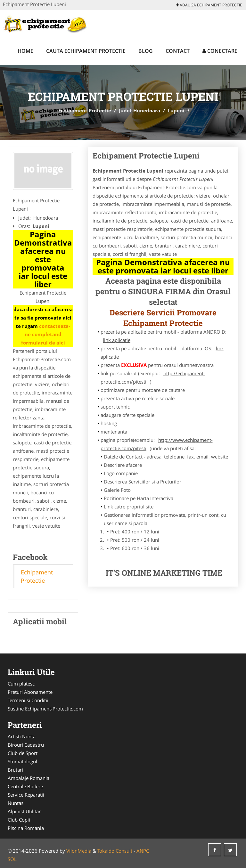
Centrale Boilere (25, 786)
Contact (178, 51)
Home (25, 51)
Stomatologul (22, 761)
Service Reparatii (26, 795)
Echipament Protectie (85, 110)
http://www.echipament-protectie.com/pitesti (157, 444)
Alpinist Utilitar (24, 811)
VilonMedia (79, 851)
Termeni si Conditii (28, 700)
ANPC (143, 851)
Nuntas (16, 803)
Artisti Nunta (22, 736)
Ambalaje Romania (29, 778)
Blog (146, 51)
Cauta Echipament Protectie (86, 51)
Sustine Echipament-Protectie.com (45, 709)
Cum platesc (21, 684)
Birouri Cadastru (26, 745)
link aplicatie (117, 340)
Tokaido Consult (115, 851)
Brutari (15, 770)
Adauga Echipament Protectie (209, 5)
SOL (12, 859)
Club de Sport (23, 753)
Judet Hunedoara (139, 110)
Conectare (220, 51)
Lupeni (176, 110)
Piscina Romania (26, 828)
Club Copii (19, 820)
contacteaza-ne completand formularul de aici (46, 334)
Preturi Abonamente (30, 692)
